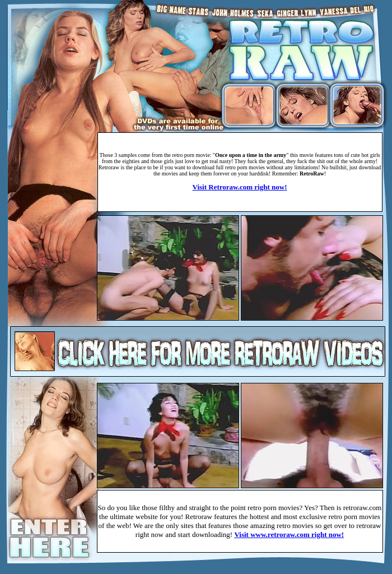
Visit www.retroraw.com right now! (289, 534)
